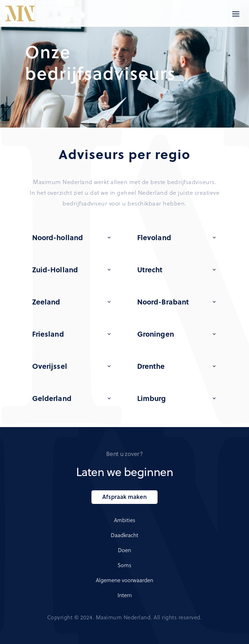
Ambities (125, 520)
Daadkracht (124, 535)
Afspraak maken (124, 497)
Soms (124, 565)
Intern (125, 595)
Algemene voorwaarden (124, 580)
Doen (124, 550)
